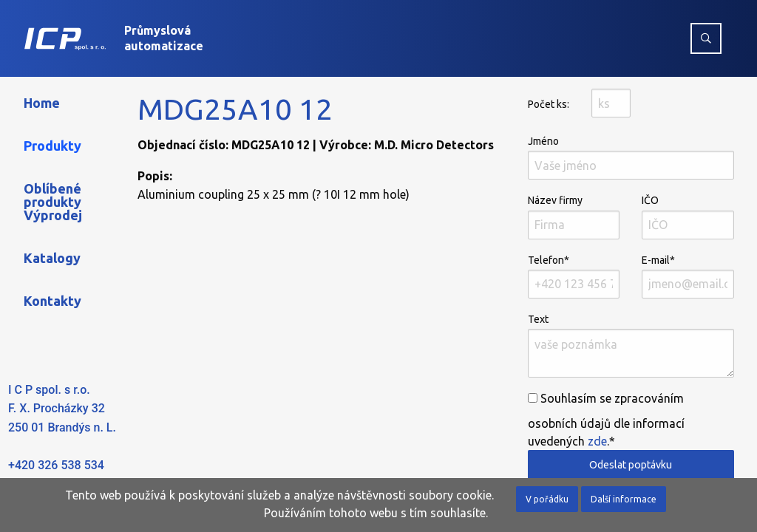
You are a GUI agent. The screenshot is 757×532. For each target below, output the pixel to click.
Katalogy (52, 258)
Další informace (624, 499)
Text (631, 345)
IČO (688, 216)
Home (42, 103)
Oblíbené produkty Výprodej (53, 202)
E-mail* (688, 276)
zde (597, 441)
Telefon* (574, 276)
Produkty (52, 146)
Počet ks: (549, 104)
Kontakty (52, 301)
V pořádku (547, 499)
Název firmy (574, 216)
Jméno (631, 157)
